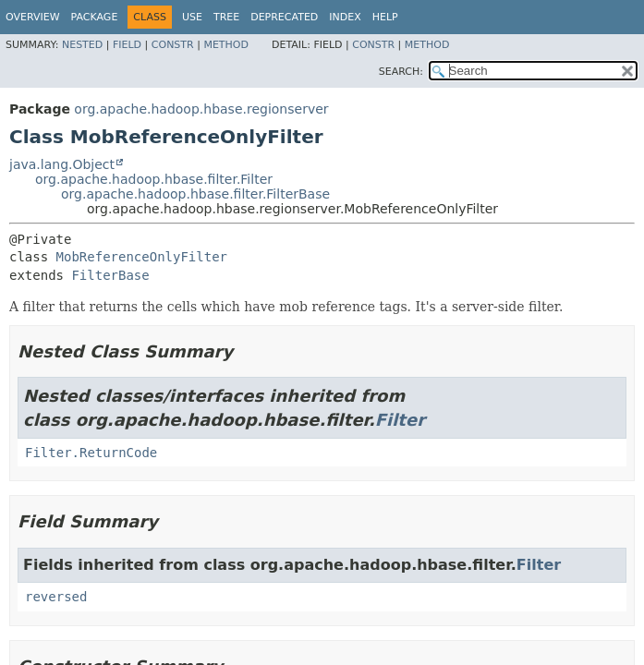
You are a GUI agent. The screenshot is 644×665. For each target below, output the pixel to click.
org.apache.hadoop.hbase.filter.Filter (154, 179)
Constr (173, 45)
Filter (400, 420)
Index (345, 17)
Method (226, 45)
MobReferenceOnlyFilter (142, 257)
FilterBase (110, 275)
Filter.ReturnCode (91, 453)
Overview (33, 17)
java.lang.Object (62, 164)
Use (192, 17)
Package (95, 17)
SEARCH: (401, 72)
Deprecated (284, 17)
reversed (56, 597)
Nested (82, 45)
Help (385, 17)
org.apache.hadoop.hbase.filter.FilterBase (195, 194)
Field (127, 45)
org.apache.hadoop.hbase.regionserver (201, 109)
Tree (226, 17)
